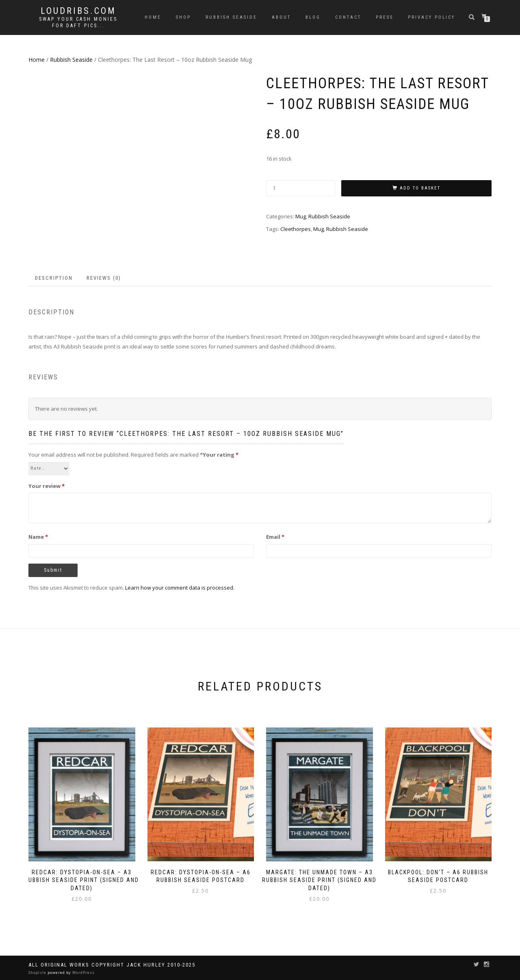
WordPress (83, 972)
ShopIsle (38, 972)
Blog (313, 17)
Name (38, 537)
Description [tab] (54, 278)
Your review (47, 486)
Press (385, 17)
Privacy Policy (431, 17)
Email (275, 537)
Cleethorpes (296, 229)
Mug (301, 216)
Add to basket (420, 188)
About (281, 17)
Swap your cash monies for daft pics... (78, 22)
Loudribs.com (78, 11)
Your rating (221, 455)
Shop (183, 17)
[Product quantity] (301, 188)
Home (153, 17)
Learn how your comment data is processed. (180, 588)
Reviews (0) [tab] (104, 278)
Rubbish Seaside (231, 17)
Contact (348, 17)
